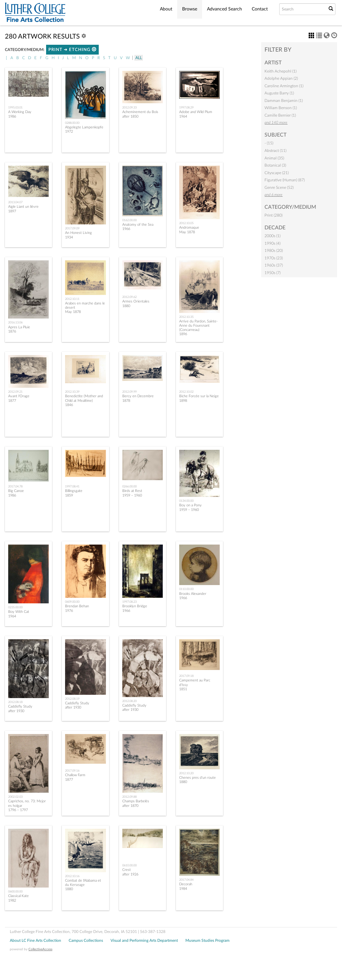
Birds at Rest (132, 491)
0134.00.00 (186, 501)
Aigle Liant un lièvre (23, 207)
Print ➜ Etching (72, 49)
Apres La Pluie (19, 327)
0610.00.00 (129, 865)
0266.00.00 (129, 486)
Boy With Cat (19, 612)
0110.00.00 (186, 589)
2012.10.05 (186, 223)
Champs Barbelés (136, 801)
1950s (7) (273, 273)
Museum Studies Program (207, 940)
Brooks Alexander (193, 594)
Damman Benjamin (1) (284, 101)
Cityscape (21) (277, 173)
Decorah (186, 884)
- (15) (269, 143)
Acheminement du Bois (140, 112)
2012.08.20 (129, 701)
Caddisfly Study (20, 706)
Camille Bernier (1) (280, 115)
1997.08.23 (129, 602)
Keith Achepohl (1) (281, 71)
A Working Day (20, 112)
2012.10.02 (186, 392)
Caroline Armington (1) (284, 86)
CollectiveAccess (40, 949)
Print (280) (274, 215)
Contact (260, 9)
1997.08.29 (186, 107)
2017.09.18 (186, 676)
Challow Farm (75, 775)
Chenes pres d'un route (197, 778)
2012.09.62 (129, 297)
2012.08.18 (15, 702)
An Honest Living (78, 233)
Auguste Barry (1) (279, 93)
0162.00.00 (129, 220)
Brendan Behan (77, 606)
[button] (94, 49)
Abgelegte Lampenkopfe (84, 127)
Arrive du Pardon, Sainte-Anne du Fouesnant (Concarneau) (198, 326)
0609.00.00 (72, 602)
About (166, 9)
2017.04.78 (15, 486)
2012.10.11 (72, 299)
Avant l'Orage (19, 396)
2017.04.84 (186, 880)
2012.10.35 (186, 317)
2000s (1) (273, 236)
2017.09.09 (72, 228)
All (139, 58)
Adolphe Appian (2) (281, 78)
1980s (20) (274, 251)
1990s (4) (273, 243)
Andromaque (189, 228)
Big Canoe (16, 491)
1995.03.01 (15, 107)
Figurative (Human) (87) (285, 180)
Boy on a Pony (190, 505)
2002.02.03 (15, 797)
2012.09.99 (129, 392)
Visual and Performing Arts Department (144, 940)
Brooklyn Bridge (135, 606)
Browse (190, 9)
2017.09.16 (72, 771)
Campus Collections (86, 940)
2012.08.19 (72, 699)
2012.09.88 (129, 797)
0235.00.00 (15, 607)
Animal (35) (274, 158)
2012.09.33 (129, 107)
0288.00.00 (72, 123)
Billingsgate (74, 491)
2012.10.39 (72, 392)
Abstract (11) (275, 151)
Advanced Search (224, 9)
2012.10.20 (186, 773)
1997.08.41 (72, 486)
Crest (127, 870)
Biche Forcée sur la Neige (199, 396)
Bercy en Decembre (138, 396)
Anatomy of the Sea (138, 225)
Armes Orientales (136, 301)
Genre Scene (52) (279, 188)
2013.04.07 (15, 202)
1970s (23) (274, 258)
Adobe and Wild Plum (196, 112)
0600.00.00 (15, 891)
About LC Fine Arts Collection (35, 940)
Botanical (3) (275, 165)
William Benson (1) (281, 108)
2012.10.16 (72, 876)
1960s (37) (274, 265)
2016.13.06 (15, 322)
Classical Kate (18, 896)
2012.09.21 (15, 392)
